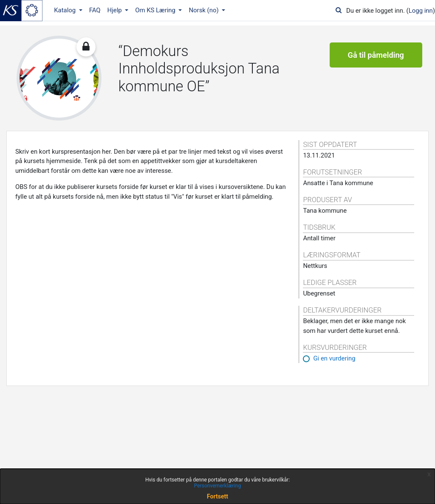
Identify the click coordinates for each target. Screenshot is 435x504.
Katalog (66, 10)
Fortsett (217, 496)
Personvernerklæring (217, 486)
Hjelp (116, 10)
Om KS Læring (156, 10)
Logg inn (421, 11)
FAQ (95, 10)
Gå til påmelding (376, 55)
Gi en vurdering (334, 358)
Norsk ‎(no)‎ (204, 10)
